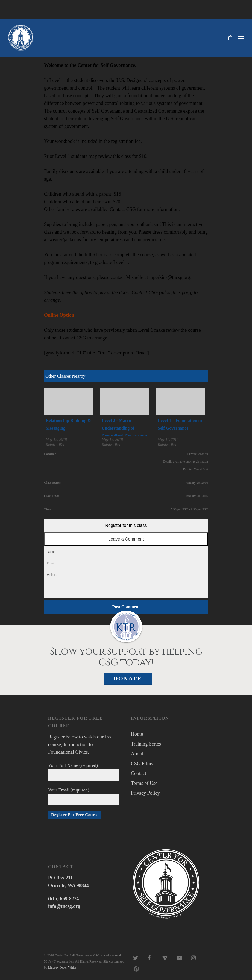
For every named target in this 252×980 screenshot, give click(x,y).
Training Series (146, 744)
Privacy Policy (145, 793)
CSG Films (142, 764)
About (137, 754)
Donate (128, 678)
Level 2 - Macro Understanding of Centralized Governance (124, 428)
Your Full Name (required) (83, 772)
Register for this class (126, 525)
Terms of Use (144, 783)
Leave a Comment (126, 539)
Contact (139, 773)
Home (137, 734)
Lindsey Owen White (62, 967)
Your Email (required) (83, 796)
